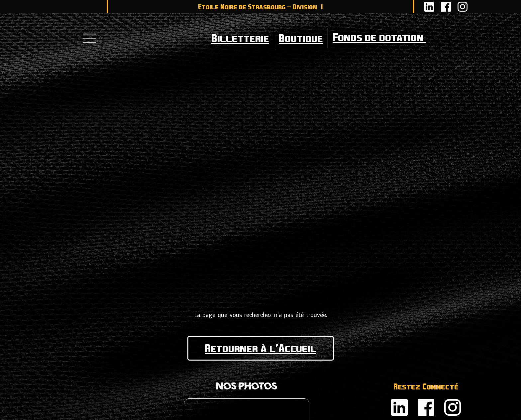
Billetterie (240, 38)
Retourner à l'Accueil (261, 348)
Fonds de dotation (404, 38)
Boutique (301, 38)
